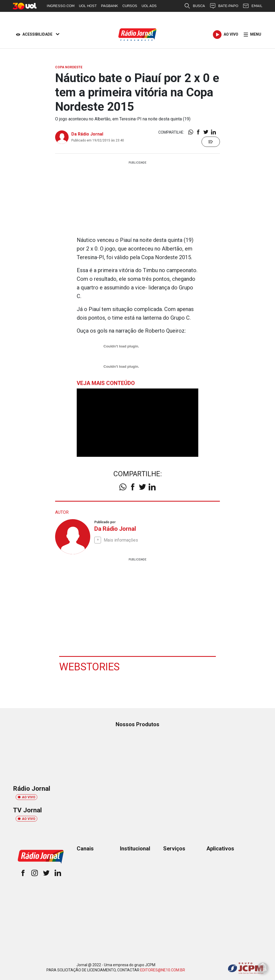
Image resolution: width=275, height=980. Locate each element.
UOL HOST (88, 6)
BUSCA (194, 6)
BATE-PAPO (224, 6)
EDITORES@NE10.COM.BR (163, 970)
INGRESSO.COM (61, 6)
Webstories (89, 667)
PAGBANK (110, 6)
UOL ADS (149, 6)
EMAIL (252, 6)
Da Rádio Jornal (87, 134)
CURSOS (130, 6)
